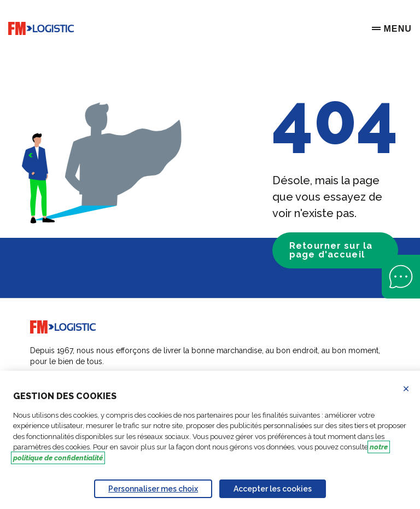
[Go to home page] (41, 29)
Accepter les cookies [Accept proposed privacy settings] (273, 489)
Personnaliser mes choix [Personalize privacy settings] (153, 489)
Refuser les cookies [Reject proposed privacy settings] (413, 389)
